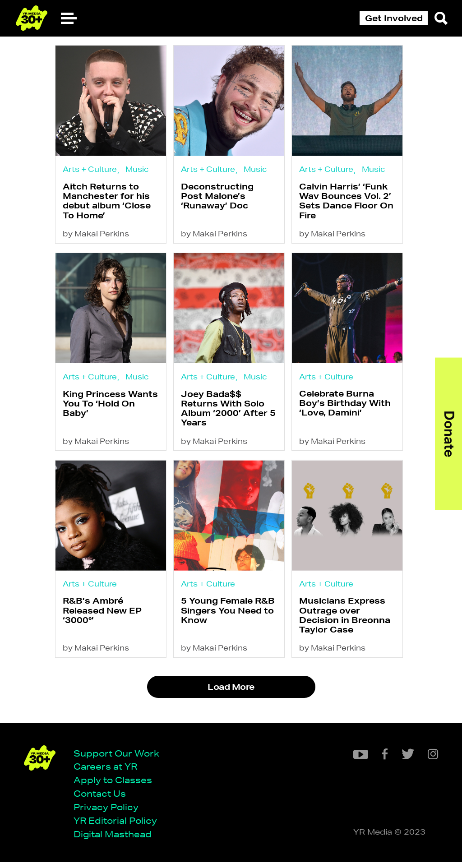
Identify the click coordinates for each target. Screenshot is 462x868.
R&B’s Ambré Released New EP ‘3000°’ (102, 619)
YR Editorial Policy (118, 826)
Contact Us (103, 798)
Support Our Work (120, 757)
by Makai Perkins (96, 237)
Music (137, 169)
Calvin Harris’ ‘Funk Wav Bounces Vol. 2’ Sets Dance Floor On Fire (350, 203)
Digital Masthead (116, 839)
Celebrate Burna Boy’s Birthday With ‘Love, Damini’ (349, 409)
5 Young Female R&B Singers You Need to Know (230, 619)
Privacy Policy (109, 812)
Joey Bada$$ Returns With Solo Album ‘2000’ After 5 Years (231, 414)
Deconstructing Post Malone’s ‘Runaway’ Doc (219, 198)
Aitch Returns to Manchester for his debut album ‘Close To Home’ (107, 203)
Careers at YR (109, 771)
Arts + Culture (90, 169)
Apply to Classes (116, 785)
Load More (231, 697)
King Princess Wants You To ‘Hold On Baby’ (110, 409)
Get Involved (394, 18)
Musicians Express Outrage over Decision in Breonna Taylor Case (349, 624)
